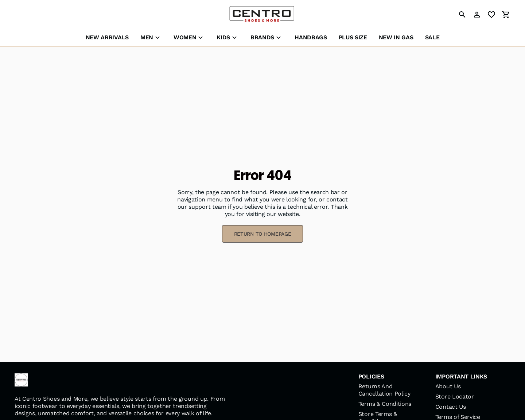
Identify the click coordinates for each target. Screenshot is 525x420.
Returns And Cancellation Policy (384, 390)
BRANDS (262, 37)
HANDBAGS (311, 37)
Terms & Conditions (385, 404)
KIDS (223, 37)
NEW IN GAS (396, 37)
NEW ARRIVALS (107, 37)
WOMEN (185, 37)
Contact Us (451, 407)
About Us (448, 386)
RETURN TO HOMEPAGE (263, 234)
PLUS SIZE (353, 37)
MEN (147, 37)
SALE (432, 37)
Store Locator (455, 397)
